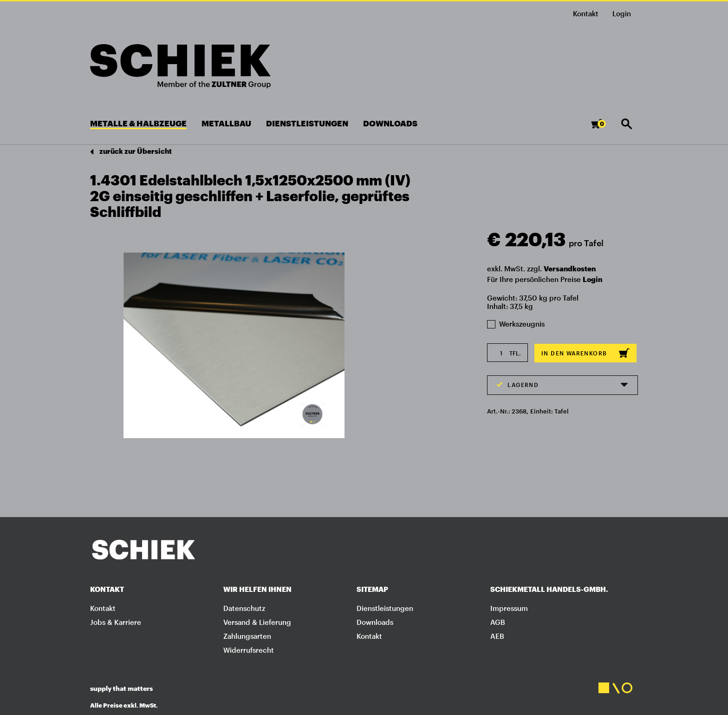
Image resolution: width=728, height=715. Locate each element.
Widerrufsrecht (249, 650)
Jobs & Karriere (116, 622)
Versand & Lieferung (257, 622)
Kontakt (586, 13)
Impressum (509, 608)
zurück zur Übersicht (131, 152)
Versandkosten (570, 269)
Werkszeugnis (516, 324)
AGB (498, 622)
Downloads (375, 622)
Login (592, 279)
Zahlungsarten (247, 636)
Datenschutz (244, 608)
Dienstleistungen (385, 608)
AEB (497, 636)
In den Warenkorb (585, 353)
